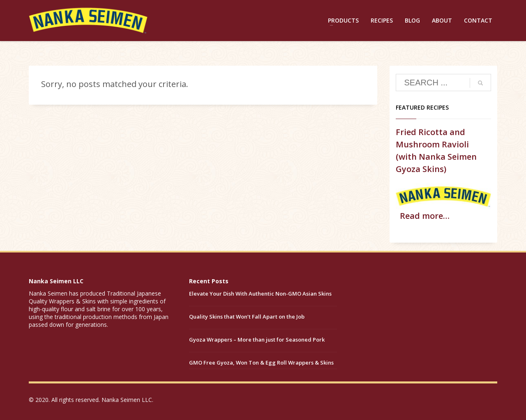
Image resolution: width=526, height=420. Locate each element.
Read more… (425, 216)
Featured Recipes (422, 107)
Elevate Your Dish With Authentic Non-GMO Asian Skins (260, 294)
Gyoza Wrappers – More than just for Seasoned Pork (257, 340)
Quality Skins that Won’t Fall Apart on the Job (247, 317)
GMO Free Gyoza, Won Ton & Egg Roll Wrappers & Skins (261, 363)
